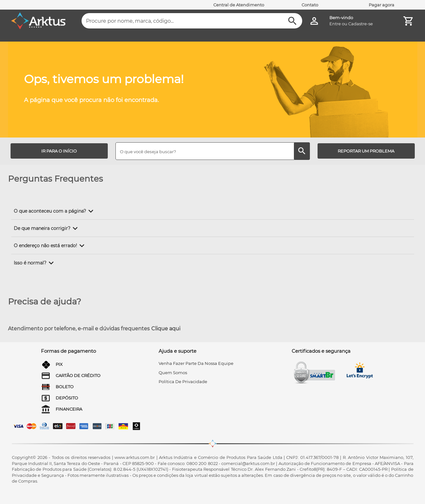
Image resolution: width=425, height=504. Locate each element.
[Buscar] (292, 21)
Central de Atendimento (239, 5)
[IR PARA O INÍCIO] (59, 151)
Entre (335, 24)
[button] (55, 211)
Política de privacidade (183, 382)
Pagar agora (382, 5)
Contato (310, 5)
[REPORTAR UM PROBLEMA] (366, 151)
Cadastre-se (361, 24)
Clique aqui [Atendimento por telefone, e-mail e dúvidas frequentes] (166, 329)
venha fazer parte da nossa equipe (196, 363)
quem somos (173, 373)
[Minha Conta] (314, 21)
